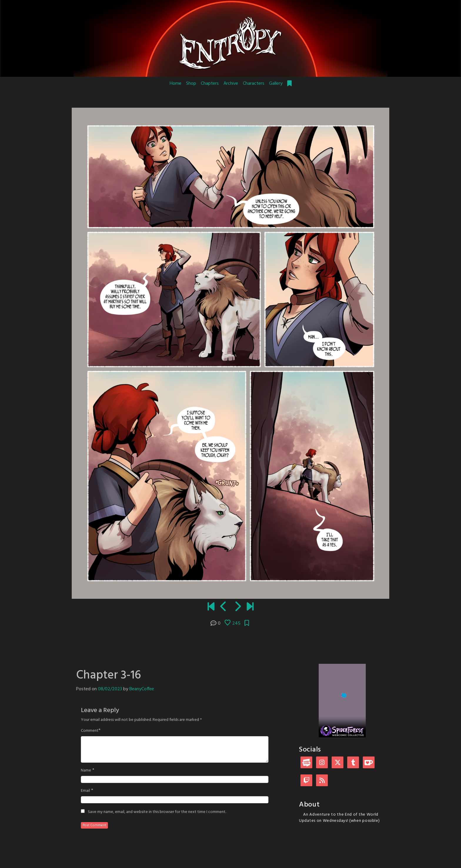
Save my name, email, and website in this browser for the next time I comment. (157, 812)
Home (176, 84)
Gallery (276, 84)
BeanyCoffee (142, 689)
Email (85, 791)
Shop (191, 84)
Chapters (210, 84)
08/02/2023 (110, 689)
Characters (254, 84)
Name (86, 771)
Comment (90, 731)
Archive (231, 84)
